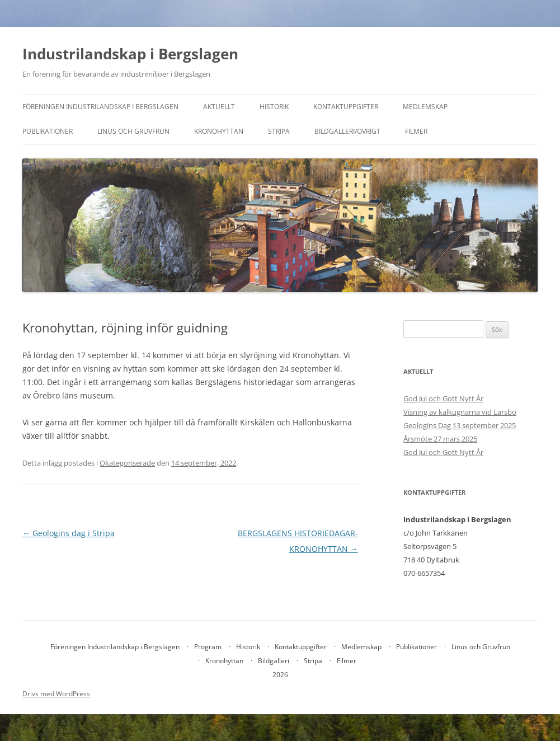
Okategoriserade (127, 463)
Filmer (416, 131)
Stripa (279, 131)
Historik (274, 107)
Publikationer (48, 131)
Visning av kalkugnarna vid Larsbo (460, 412)
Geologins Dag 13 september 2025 (460, 425)
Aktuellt (219, 107)
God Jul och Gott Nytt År (443, 398)
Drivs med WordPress (56, 694)
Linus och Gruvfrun (133, 131)
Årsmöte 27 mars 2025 (440, 439)
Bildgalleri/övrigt (347, 131)
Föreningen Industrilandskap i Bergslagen (100, 107)
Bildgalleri (274, 661)
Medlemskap (425, 107)
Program (208, 647)
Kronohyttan (219, 131)
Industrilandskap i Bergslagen (130, 54)
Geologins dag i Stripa (69, 533)
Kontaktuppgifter (346, 107)
